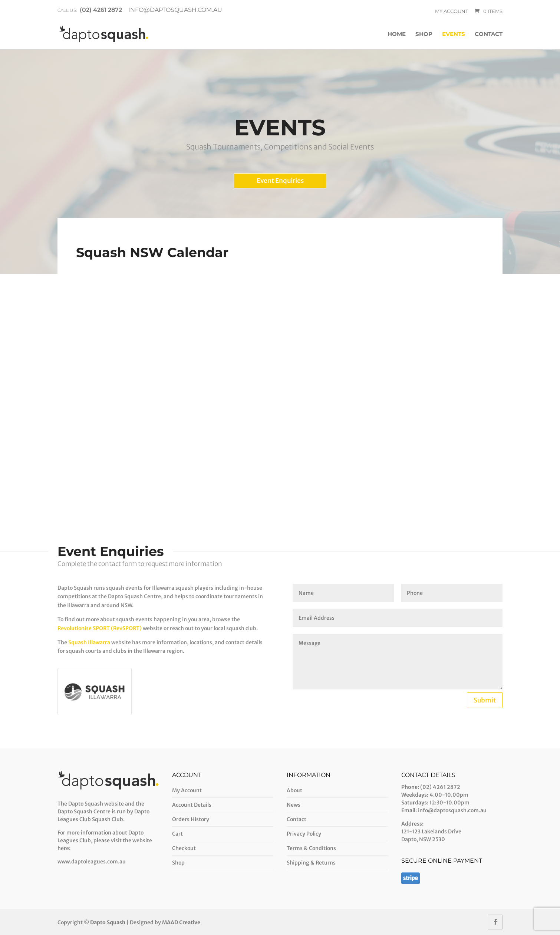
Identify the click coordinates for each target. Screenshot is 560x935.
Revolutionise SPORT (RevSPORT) (100, 628)
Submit (485, 700)
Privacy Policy (304, 834)
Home (397, 34)
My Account (187, 790)
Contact (489, 34)
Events (454, 34)
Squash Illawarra (89, 642)
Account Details (192, 805)
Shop (424, 34)
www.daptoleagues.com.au (92, 862)
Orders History (191, 819)
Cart (177, 834)
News (294, 805)
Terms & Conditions (311, 848)
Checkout (184, 848)
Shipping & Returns (311, 863)
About (294, 790)
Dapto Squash (108, 922)
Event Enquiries (280, 181)
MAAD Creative (181, 922)
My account (452, 11)
